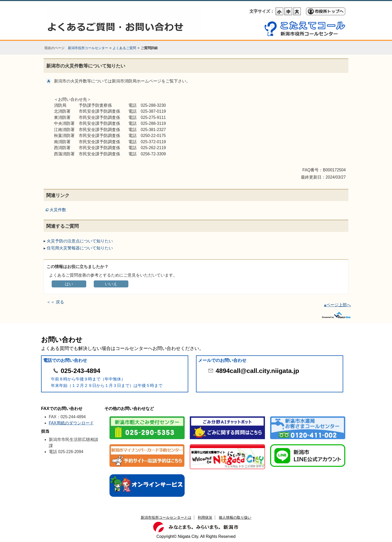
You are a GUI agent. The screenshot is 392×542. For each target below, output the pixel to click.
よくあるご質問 (124, 48)
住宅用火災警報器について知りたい (80, 248)
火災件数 (58, 210)
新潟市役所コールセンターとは (166, 517)
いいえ (111, 284)
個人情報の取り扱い (235, 517)
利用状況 (205, 517)
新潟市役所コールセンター (88, 48)
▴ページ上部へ (338, 305)
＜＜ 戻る (55, 302)
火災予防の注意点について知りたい (80, 241)
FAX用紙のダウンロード (71, 423)
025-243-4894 (80, 371)
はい (69, 284)
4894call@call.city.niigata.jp (257, 371)
